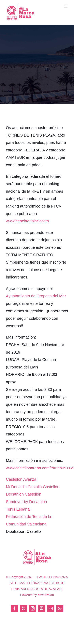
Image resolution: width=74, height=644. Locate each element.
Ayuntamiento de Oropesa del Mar (36, 296)
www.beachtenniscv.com (27, 221)
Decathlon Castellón (24, 494)
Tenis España (18, 509)
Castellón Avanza (21, 479)
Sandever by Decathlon (26, 502)
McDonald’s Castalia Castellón (33, 487)
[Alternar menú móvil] (66, 6)
